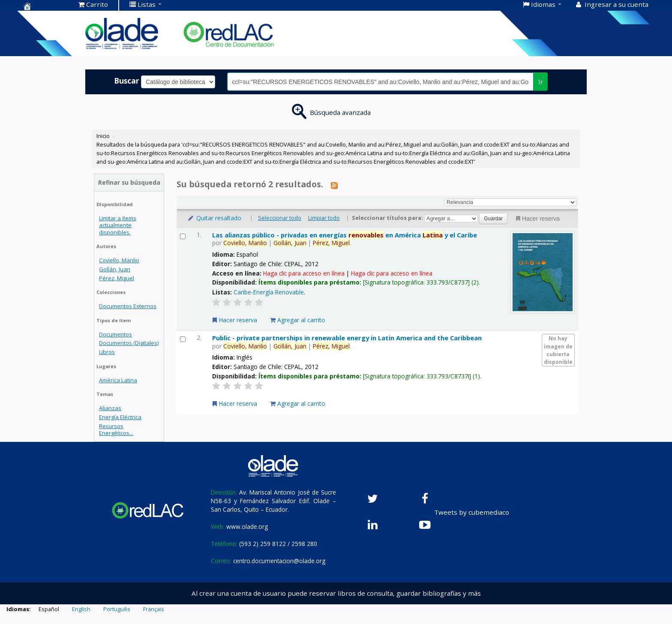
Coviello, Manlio (119, 260)
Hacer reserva (537, 219)
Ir (541, 82)
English (81, 609)
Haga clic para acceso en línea (304, 273)
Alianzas (110, 408)
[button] (93, 4)
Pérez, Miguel (117, 278)
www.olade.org (247, 526)
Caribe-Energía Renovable (269, 292)
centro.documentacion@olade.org (279, 561)
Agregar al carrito (298, 320)
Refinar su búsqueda (129, 182)
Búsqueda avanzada (340, 112)
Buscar (127, 81)
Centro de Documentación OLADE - (45, 6)
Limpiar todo (324, 218)
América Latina (118, 380)
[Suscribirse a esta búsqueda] (334, 185)
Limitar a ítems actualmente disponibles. (118, 225)
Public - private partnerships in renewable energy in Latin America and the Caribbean (347, 338)
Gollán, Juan (115, 269)
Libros (107, 352)
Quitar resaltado (214, 218)
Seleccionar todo (280, 218)
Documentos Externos (128, 306)
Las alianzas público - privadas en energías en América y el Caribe (345, 235)
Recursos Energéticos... (116, 429)
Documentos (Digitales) (129, 343)
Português (117, 609)
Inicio (103, 136)
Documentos (115, 334)
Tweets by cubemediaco (472, 512)
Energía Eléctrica (120, 417)
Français (154, 609)
